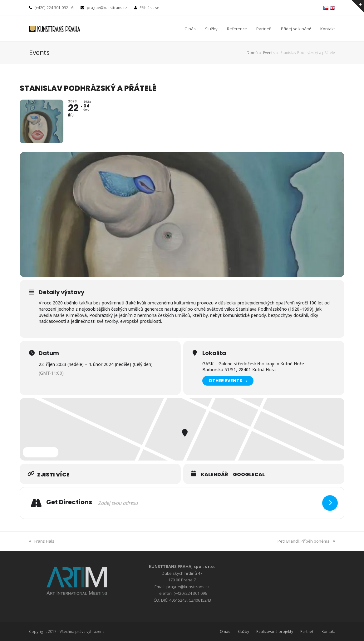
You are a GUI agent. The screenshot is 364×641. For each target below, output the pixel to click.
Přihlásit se (149, 8)
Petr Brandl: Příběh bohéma (306, 541)
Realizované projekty (275, 631)
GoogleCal (249, 475)
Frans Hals (42, 541)
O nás (225, 631)
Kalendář (214, 475)
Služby (243, 631)
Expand (41, 452)
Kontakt (328, 631)
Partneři (307, 631)
